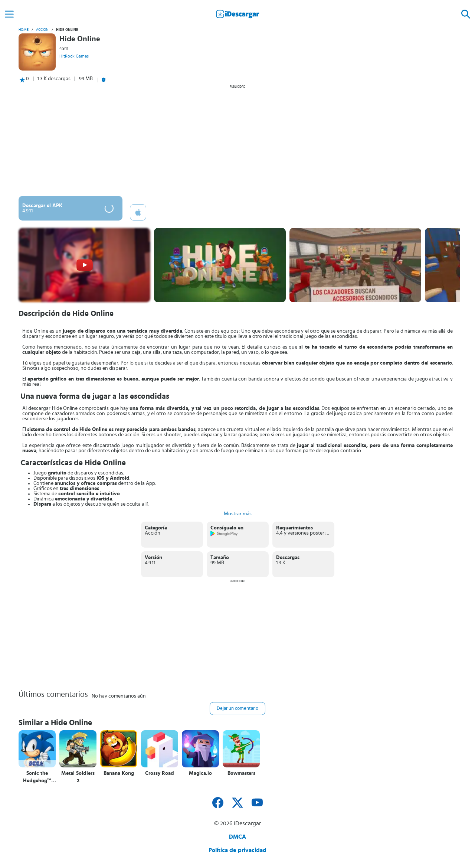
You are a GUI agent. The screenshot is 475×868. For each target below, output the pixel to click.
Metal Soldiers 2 (78, 777)
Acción (42, 30)
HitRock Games (74, 56)
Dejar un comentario (237, 709)
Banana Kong (119, 773)
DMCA (237, 837)
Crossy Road (160, 773)
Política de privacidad (237, 850)
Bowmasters (241, 773)
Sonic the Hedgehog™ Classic (37, 777)
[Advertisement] (237, 140)
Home (24, 30)
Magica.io (200, 773)
